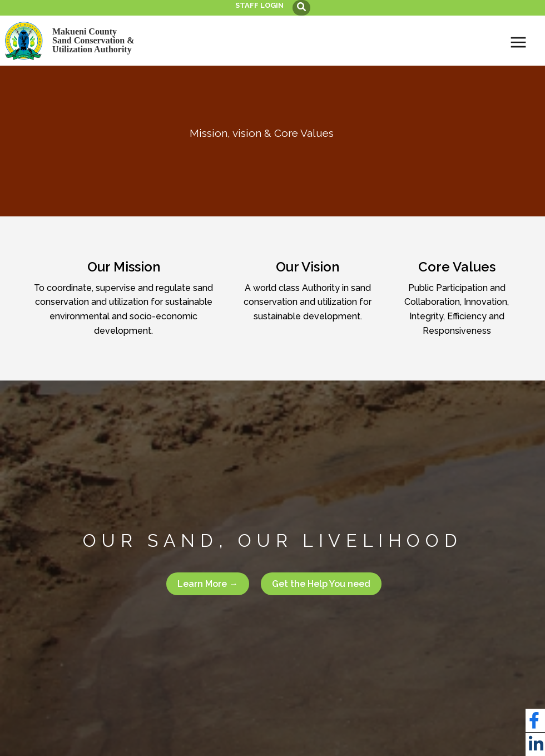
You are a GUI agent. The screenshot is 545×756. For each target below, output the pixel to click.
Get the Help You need (321, 584)
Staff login (259, 5)
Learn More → (208, 584)
